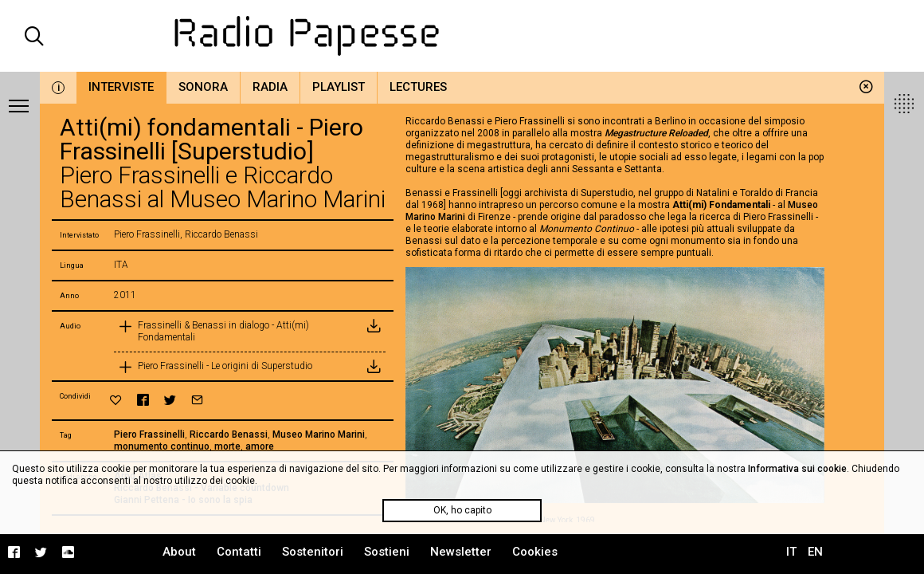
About (179, 552)
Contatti (239, 552)
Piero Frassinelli (149, 434)
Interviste (121, 87)
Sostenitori (313, 552)
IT (791, 552)
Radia (270, 87)
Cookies (535, 552)
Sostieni (387, 552)
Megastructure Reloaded (656, 133)
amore (260, 446)
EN (815, 552)
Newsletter (461, 552)
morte (227, 446)
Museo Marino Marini (319, 434)
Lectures (418, 87)
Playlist (339, 87)
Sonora (203, 87)
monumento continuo (162, 446)
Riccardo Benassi (229, 434)
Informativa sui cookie (797, 469)
